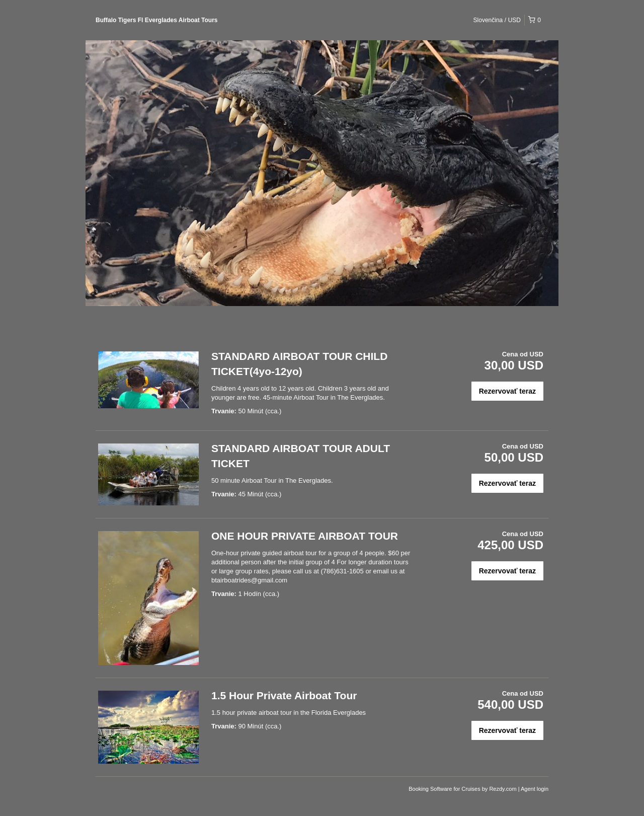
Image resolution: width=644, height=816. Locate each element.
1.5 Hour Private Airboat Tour (284, 695)
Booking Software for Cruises (445, 789)
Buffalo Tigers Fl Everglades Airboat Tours (157, 20)
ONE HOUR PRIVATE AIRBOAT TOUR (305, 536)
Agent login (535, 789)
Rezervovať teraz (507, 391)
